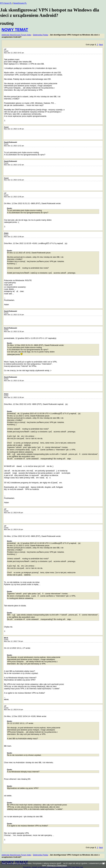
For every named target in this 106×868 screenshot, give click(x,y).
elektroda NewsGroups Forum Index (16, 35)
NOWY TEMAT (15, 30)
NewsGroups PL (20, 3)
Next (101, 45)
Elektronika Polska (41, 35)
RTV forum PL (6, 3)
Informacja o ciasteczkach (57, 866)
